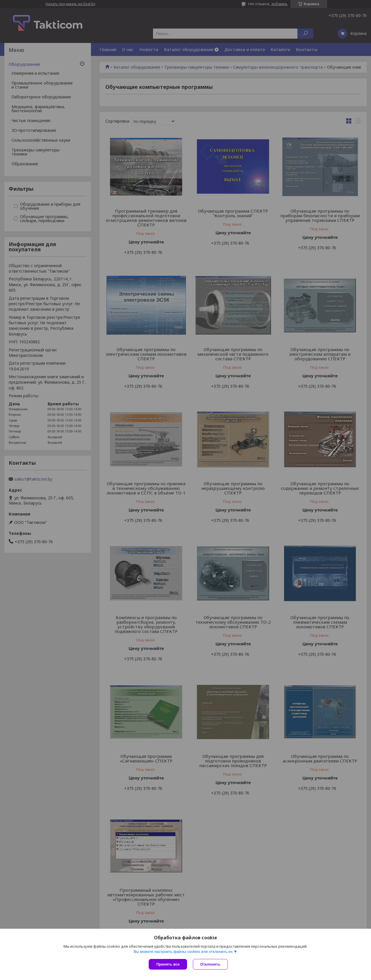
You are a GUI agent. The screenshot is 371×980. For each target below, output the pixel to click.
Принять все (168, 964)
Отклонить (210, 964)
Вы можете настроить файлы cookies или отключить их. (184, 952)
